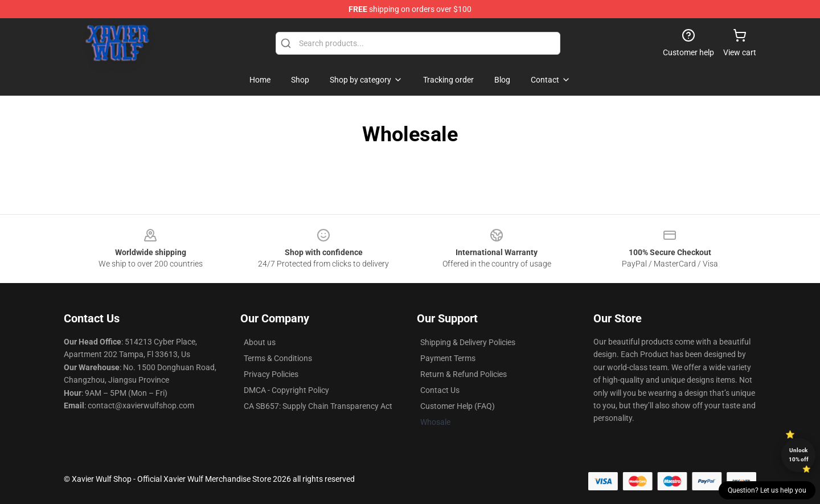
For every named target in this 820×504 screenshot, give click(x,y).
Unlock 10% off (799, 455)
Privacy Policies (271, 374)
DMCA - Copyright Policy (286, 390)
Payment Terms (448, 358)
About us (260, 342)
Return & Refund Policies (464, 374)
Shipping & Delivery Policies (468, 342)
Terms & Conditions (278, 358)
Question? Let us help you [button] (767, 490)
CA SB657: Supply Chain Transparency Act (318, 406)
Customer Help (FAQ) (458, 406)
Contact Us (440, 390)
